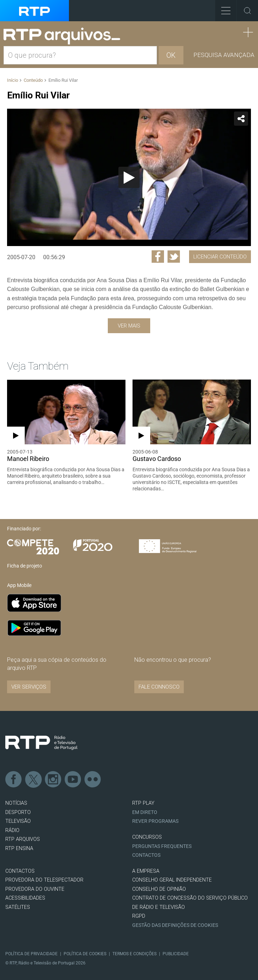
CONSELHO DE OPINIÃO (159, 889)
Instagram (53, 780)
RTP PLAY (143, 803)
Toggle (247, 11)
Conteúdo (33, 80)
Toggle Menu (223, 8)
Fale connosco (159, 687)
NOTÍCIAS (16, 803)
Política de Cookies (85, 954)
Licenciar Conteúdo (220, 257)
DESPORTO (18, 812)
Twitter (34, 780)
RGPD (139, 916)
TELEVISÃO (18, 821)
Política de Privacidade (31, 954)
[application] (129, 177)
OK (171, 55)
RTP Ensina (19, 848)
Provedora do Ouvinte (35, 889)
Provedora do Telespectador (44, 880)
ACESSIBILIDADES (25, 898)
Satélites (18, 907)
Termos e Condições (134, 954)
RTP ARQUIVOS (23, 839)
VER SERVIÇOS (29, 687)
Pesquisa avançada (224, 55)
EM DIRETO (145, 812)
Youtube (73, 780)
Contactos (146, 855)
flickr (93, 780)
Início (13, 80)
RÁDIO (12, 830)
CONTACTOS (20, 871)
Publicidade (176, 954)
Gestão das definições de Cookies (175, 925)
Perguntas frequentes (162, 846)
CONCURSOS (147, 837)
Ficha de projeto (25, 566)
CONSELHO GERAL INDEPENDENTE (172, 880)
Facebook (14, 780)
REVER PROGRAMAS (155, 821)
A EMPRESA (146, 871)
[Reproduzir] (129, 177)
